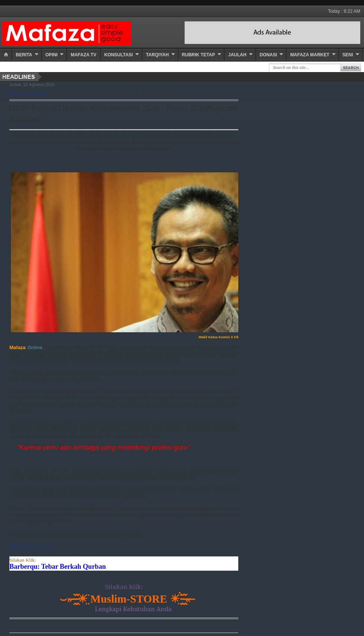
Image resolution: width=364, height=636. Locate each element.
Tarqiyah (157, 55)
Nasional (36, 94)
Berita (24, 55)
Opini (52, 55)
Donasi (268, 55)
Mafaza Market (310, 55)
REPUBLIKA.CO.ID (31, 546)
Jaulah (237, 55)
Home (16, 94)
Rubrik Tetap (199, 55)
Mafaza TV (83, 55)
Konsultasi (119, 55)
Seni (348, 55)
